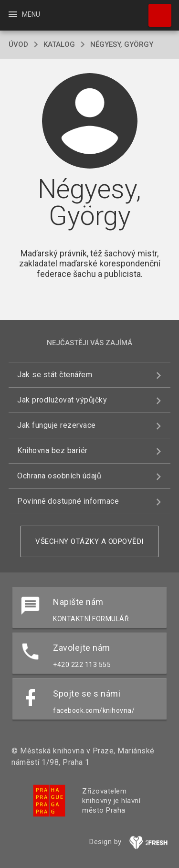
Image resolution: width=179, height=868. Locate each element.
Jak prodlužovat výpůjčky (62, 400)
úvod (18, 44)
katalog (59, 44)
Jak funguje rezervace (57, 425)
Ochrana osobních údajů (59, 476)
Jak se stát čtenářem (55, 375)
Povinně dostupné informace (68, 501)
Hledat (156, 11)
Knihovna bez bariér (53, 450)
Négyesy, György (122, 44)
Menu (24, 14)
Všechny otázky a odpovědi (89, 541)
